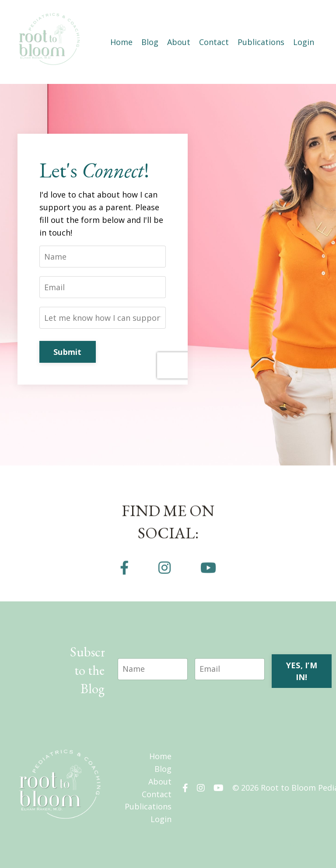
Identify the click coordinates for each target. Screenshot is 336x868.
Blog (150, 42)
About (179, 42)
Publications (261, 42)
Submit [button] (68, 352)
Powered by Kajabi (292, 845)
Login (304, 42)
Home (121, 42)
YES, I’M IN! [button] (302, 671)
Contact (214, 42)
